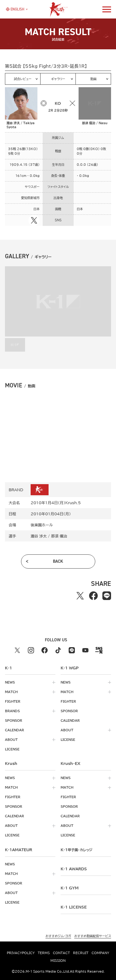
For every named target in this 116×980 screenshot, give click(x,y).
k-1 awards (74, 869)
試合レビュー (23, 79)
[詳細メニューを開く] (107, 9)
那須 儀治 (59, 536)
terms (44, 953)
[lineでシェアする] (107, 596)
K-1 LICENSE (74, 907)
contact (61, 953)
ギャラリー (58, 79)
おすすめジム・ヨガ (58, 936)
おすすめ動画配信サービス (93, 936)
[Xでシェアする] (80, 596)
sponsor (14, 721)
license (12, 749)
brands (12, 711)
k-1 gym (70, 888)
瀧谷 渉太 (39, 536)
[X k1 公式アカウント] (17, 650)
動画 (93, 79)
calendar (15, 730)
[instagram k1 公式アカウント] (31, 650)
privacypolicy (21, 953)
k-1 (76, 850)
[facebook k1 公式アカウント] (45, 650)
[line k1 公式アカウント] (72, 650)
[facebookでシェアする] (94, 596)
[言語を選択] (15, 9)
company (100, 953)
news (10, 682)
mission (58, 961)
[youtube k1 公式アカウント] (85, 650)
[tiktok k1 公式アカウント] (58, 650)
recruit (81, 953)
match (11, 692)
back (58, 561)
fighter (13, 701)
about (11, 740)
